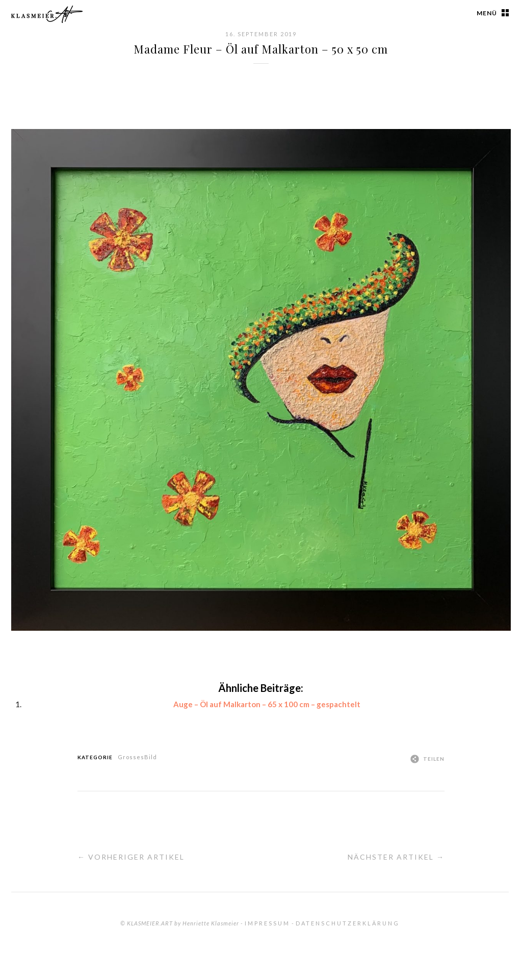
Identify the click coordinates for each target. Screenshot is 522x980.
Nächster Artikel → (396, 857)
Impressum (267, 923)
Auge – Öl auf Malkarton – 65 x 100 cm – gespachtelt (267, 704)
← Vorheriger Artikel (131, 857)
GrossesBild (137, 757)
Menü (487, 13)
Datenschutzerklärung (348, 923)
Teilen (434, 759)
